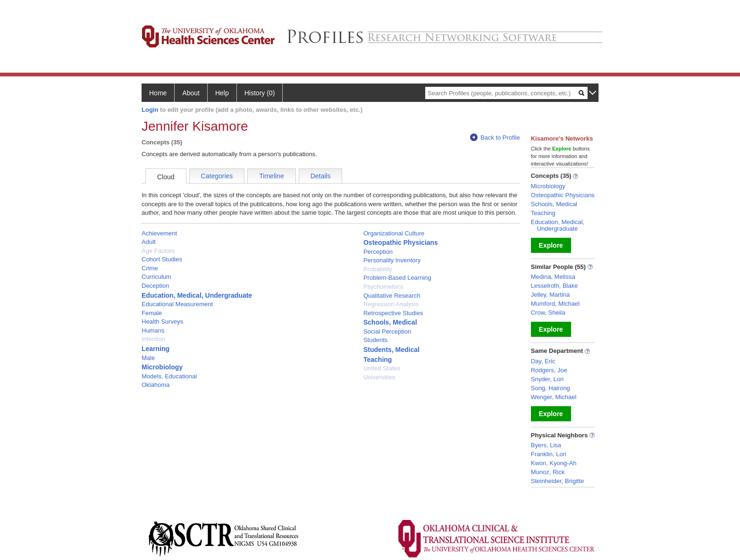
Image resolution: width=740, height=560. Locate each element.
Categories (217, 176)
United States (382, 368)
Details (321, 176)
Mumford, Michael (555, 304)
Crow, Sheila (548, 313)
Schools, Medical (390, 322)
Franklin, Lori (549, 454)
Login (150, 110)
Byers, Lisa (546, 445)
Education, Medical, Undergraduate (197, 295)
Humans (153, 330)
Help (222, 93)
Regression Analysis (391, 304)
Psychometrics (383, 287)
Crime (150, 268)
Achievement (159, 233)
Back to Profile (495, 138)
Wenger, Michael (554, 397)
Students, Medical (391, 350)
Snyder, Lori (547, 379)
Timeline (271, 176)
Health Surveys (162, 322)
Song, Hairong (551, 388)
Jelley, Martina (551, 295)
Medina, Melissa (553, 277)
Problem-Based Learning (397, 278)
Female (152, 313)
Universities (379, 377)
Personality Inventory (392, 260)
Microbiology (162, 367)
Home (158, 93)
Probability (378, 269)
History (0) (260, 93)
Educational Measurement (177, 304)
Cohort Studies (162, 259)
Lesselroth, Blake (555, 286)
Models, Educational (169, 376)
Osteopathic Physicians (401, 242)
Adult (149, 242)
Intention (153, 339)
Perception (378, 252)
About (191, 93)
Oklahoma (156, 385)
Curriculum (156, 277)
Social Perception (387, 331)
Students (375, 340)
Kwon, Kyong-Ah (554, 463)
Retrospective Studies (393, 313)
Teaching (378, 359)
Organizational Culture (394, 233)
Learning (156, 349)
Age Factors (158, 251)
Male (148, 358)
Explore (551, 245)
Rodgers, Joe (549, 370)
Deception (156, 286)
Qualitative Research (392, 296)
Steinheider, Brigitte (558, 481)
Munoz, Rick (548, 472)
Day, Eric (543, 361)
